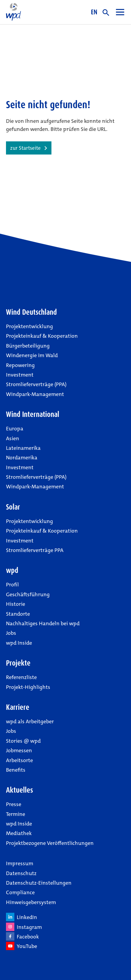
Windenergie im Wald (32, 355)
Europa (15, 429)
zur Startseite (25, 148)
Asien (13, 438)
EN (94, 12)
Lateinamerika (23, 448)
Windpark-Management (35, 394)
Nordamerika (22, 458)
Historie (16, 604)
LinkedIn (22, 917)
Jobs (11, 633)
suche (106, 13)
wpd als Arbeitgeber (30, 721)
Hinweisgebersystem (31, 902)
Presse (14, 804)
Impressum (20, 863)
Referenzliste (21, 677)
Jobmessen (19, 750)
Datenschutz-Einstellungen (39, 883)
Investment (20, 375)
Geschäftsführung (28, 594)
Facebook (22, 936)
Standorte (18, 614)
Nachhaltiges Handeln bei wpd (43, 623)
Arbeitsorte (19, 760)
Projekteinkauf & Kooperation (42, 336)
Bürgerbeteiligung (28, 346)
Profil (12, 585)
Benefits (16, 770)
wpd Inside (19, 643)
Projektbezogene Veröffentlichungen (50, 843)
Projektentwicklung (29, 326)
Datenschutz (21, 873)
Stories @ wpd (23, 741)
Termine (16, 814)
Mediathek (19, 833)
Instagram (24, 927)
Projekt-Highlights (28, 687)
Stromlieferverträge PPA (35, 550)
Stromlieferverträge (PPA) (36, 384)
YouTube (22, 946)
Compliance (20, 892)
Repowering (20, 365)
